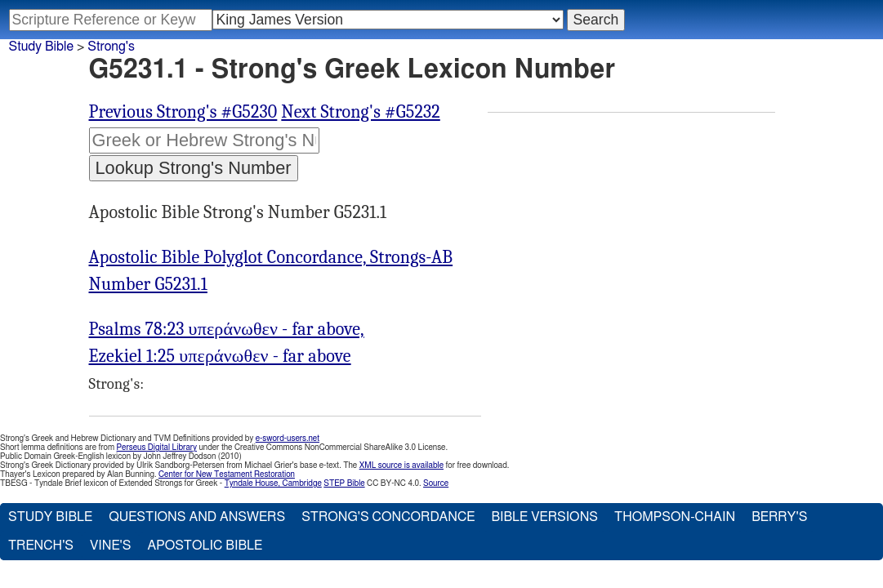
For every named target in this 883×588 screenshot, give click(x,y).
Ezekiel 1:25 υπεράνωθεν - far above (220, 356)
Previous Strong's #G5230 (183, 112)
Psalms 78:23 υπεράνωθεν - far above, (227, 329)
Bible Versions (544, 517)
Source (436, 483)
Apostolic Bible (205, 546)
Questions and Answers (197, 517)
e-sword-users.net (288, 439)
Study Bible (41, 47)
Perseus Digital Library (157, 448)
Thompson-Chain (675, 517)
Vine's (110, 546)
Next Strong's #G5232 (360, 112)
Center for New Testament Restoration (227, 474)
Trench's (41, 546)
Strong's (111, 47)
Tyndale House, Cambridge (273, 483)
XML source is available (401, 465)
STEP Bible (344, 483)
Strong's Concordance (388, 517)
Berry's (779, 517)
